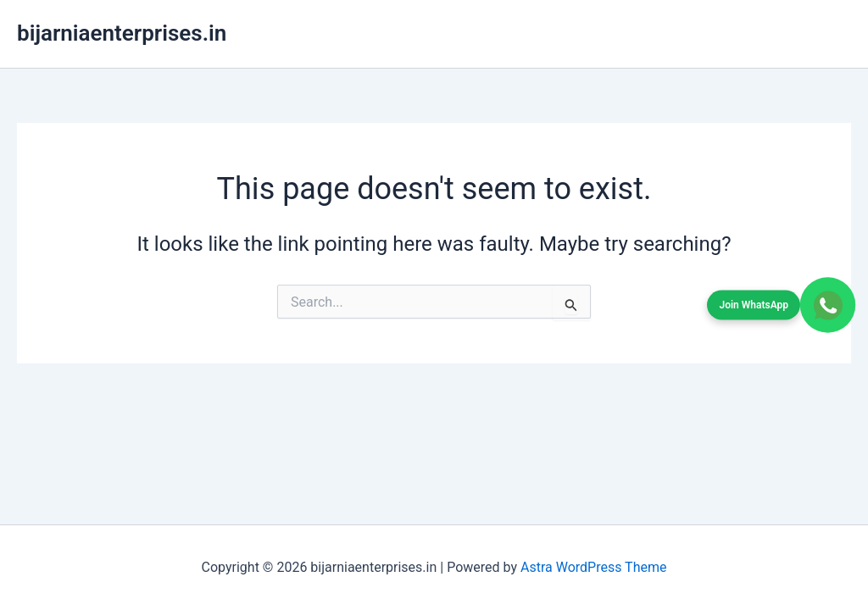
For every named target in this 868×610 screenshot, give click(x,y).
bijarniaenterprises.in (122, 33)
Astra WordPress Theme (593, 567)
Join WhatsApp (754, 304)
